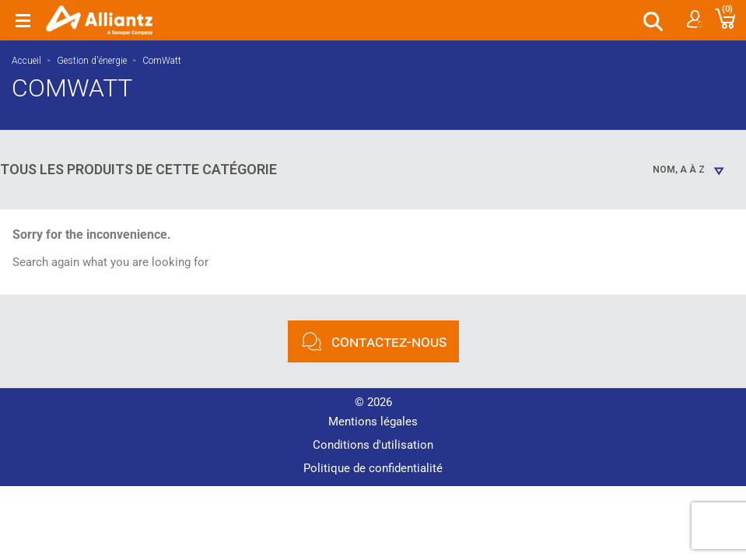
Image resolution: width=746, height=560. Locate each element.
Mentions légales (373, 417)
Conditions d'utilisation (373, 440)
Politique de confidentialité (373, 464)
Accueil (26, 61)
